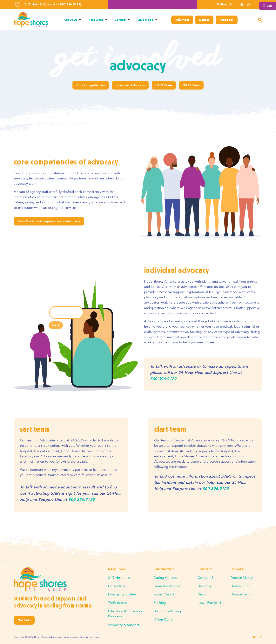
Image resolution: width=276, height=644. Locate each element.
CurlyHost (94, 637)
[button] (73, 20)
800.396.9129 (163, 379)
